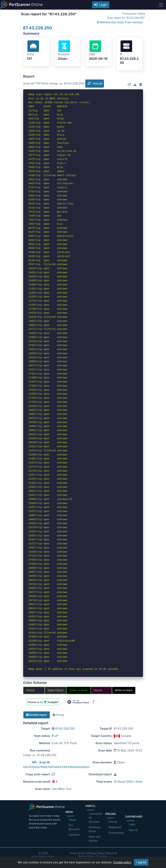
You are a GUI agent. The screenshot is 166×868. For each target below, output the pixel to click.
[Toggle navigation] (161, 5)
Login (101, 5)
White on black (124, 690)
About (72, 820)
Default (30, 690)
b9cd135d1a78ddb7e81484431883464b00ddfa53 (56, 767)
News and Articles (95, 839)
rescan (95, 83)
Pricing (113, 822)
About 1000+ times (128, 782)
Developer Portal (95, 829)
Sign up (133, 830)
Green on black (78, 690)
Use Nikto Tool (62, 789)
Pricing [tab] (58, 715)
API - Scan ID (41, 762)
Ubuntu (98, 690)
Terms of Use (77, 853)
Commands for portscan (96, 818)
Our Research (74, 827)
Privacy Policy (96, 853)
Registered (115, 827)
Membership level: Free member (120, 22)
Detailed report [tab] (37, 715)
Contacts (74, 835)
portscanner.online (43, 856)
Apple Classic (56, 690)
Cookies (102, 856)
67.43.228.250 (38, 28)
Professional (116, 833)
